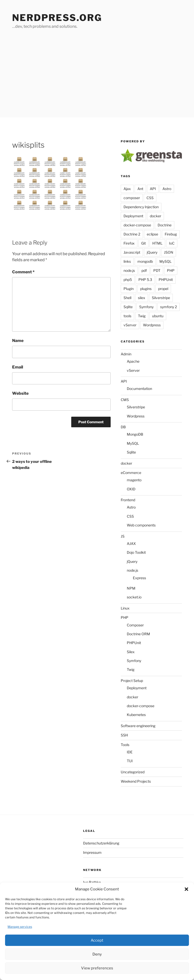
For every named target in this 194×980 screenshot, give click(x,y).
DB (123, 427)
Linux (125, 608)
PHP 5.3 (145, 280)
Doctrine (165, 225)
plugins (146, 289)
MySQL (165, 261)
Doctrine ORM (138, 634)
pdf (144, 270)
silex (142, 298)
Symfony (146, 307)
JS (123, 536)
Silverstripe (161, 298)
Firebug (171, 234)
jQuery (152, 252)
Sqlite (128, 307)
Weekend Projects (136, 781)
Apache (133, 361)
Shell (127, 298)
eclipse (152, 234)
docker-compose (137, 225)
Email (18, 367)
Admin (126, 354)
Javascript (132, 252)
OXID (131, 489)
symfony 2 (168, 307)
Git (143, 243)
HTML (157, 243)
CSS (150, 198)
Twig (142, 316)
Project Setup (132, 681)
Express (139, 578)
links (127, 261)
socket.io (134, 597)
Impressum (92, 852)
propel (163, 289)
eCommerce (131, 473)
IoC (172, 243)
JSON (169, 252)
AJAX (131, 544)
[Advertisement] (97, 80)
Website (20, 393)
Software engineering (138, 726)
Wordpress (152, 325)
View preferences (97, 968)
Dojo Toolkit (136, 552)
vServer (130, 325)
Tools (125, 745)
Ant (140, 189)
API (153, 189)
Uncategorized (133, 772)
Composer (135, 625)
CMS (125, 400)
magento (134, 480)
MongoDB (135, 434)
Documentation (139, 389)
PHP (171, 270)
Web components (141, 525)
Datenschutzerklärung (101, 843)
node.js (129, 270)
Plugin (129, 289)
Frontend (128, 500)
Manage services (20, 927)
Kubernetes (136, 715)
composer (132, 198)
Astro (167, 189)
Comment (23, 272)
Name (18, 341)
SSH (124, 735)
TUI (130, 761)
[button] (186, 889)
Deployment (133, 216)
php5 (128, 280)
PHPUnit (166, 280)
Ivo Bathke (92, 882)
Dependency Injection (141, 207)
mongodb (145, 261)
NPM (131, 588)
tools (127, 316)
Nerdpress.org (57, 18)
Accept (97, 940)
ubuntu (158, 316)
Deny (97, 954)
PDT (157, 270)
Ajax (127, 189)
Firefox (129, 243)
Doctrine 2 (132, 234)
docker (155, 216)
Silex (131, 652)
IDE (130, 752)
